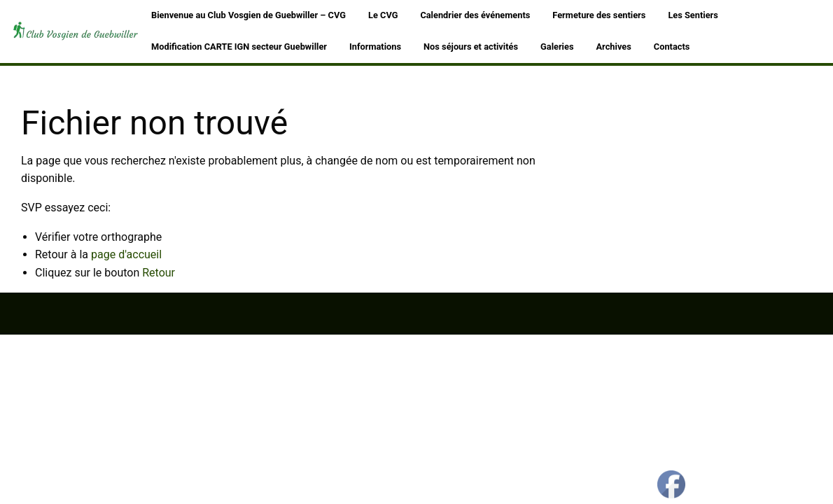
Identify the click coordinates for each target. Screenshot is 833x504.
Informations (375, 47)
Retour (159, 273)
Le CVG (383, 15)
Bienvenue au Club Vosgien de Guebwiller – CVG (248, 15)
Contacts (672, 47)
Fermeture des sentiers (599, 15)
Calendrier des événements (475, 15)
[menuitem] (248, 16)
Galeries (557, 47)
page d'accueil (126, 254)
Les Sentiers (693, 15)
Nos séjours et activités (471, 47)
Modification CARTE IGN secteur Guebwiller (239, 47)
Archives (614, 47)
